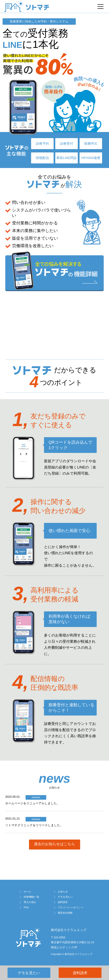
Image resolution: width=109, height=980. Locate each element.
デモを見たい (29, 973)
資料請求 (80, 973)
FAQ (26, 907)
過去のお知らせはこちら (54, 844)
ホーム (28, 892)
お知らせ (63, 892)
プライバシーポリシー (71, 907)
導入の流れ (30, 902)
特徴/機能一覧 (31, 897)
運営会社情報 (65, 913)
